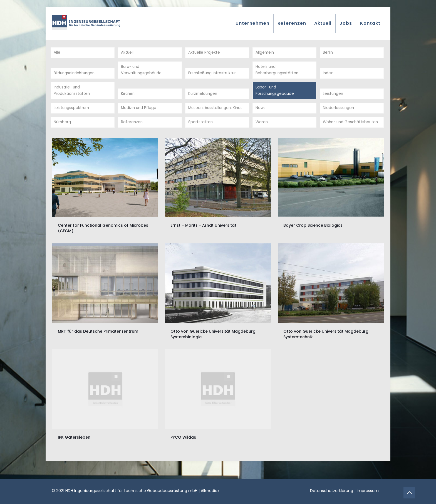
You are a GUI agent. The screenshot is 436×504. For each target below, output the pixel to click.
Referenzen (132, 133)
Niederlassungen (339, 111)
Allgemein (265, 53)
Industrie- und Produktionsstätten (72, 93)
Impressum (368, 491)
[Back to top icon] (409, 493)
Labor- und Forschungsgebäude (275, 93)
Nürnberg (63, 133)
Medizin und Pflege (139, 111)
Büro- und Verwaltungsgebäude (142, 71)
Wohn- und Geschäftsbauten (340, 129)
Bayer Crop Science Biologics (313, 237)
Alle (57, 53)
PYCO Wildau (183, 448)
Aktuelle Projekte (204, 53)
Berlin (328, 53)
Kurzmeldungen (204, 96)
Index (328, 75)
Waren (262, 133)
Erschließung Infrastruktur (213, 75)
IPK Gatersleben (74, 448)
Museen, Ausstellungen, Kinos (216, 111)
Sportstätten (201, 133)
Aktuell (127, 53)
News (261, 111)
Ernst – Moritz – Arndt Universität (203, 237)
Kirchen (128, 96)
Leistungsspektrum (72, 111)
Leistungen (333, 96)
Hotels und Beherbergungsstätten (278, 71)
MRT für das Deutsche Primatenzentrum (98, 342)
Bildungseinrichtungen (75, 75)
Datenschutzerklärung (332, 491)
